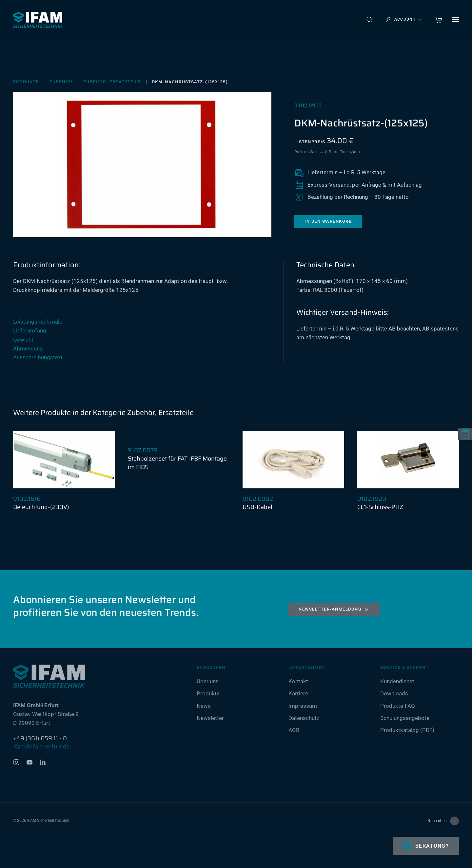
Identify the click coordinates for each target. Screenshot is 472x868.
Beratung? (431, 846)
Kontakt (298, 682)
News (204, 706)
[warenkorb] (439, 19)
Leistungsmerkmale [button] (38, 322)
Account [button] (404, 20)
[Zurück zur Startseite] (38, 20)
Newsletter (210, 718)
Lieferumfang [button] (30, 330)
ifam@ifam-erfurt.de (41, 746)
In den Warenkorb (328, 221)
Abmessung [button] (28, 349)
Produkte (208, 694)
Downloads (394, 694)
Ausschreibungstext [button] (38, 357)
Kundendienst (397, 682)
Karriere (298, 694)
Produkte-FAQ (398, 706)
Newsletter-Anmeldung (334, 609)
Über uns (208, 682)
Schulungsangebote (405, 718)
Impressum (303, 706)
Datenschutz (304, 718)
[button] (369, 20)
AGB (294, 730)
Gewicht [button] (23, 340)
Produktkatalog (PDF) (407, 730)
